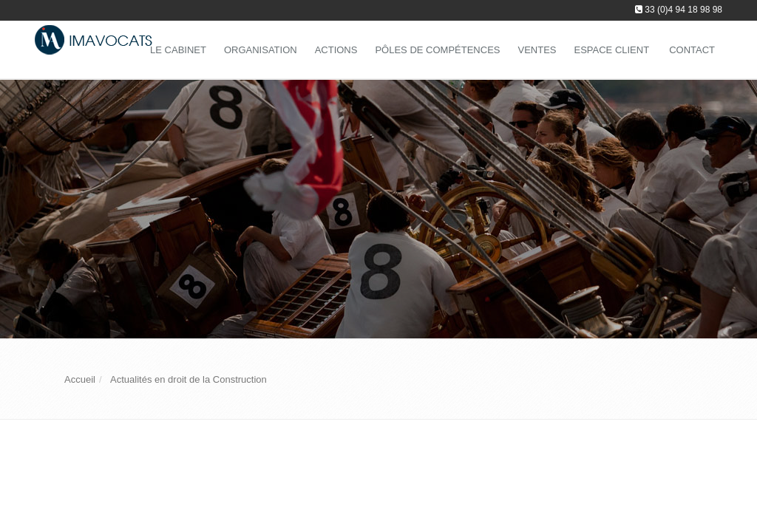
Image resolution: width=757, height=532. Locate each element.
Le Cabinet (178, 50)
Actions (336, 50)
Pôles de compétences (437, 50)
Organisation (261, 50)
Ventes (537, 50)
